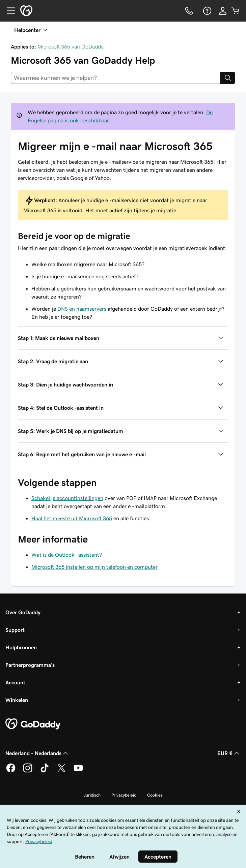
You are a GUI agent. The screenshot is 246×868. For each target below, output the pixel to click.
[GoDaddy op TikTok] (45, 771)
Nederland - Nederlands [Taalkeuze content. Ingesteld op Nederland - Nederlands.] (37, 753)
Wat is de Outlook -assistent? (67, 555)
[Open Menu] (8, 11)
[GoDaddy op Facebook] (11, 771)
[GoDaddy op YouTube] (78, 771)
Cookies (155, 795)
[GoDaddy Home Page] (33, 724)
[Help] (207, 11)
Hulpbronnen (21, 647)
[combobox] (116, 78)
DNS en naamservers (82, 309)
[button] (123, 338)
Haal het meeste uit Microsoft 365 (72, 518)
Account (15, 682)
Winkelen (17, 700)
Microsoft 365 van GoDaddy (71, 46)
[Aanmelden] (223, 11)
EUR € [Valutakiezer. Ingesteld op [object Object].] (229, 753)
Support (15, 630)
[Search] (228, 78)
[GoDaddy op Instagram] (28, 771)
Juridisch (92, 795)
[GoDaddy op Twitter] (61, 771)
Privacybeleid (124, 795)
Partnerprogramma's (30, 665)
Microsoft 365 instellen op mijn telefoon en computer (94, 567)
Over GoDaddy (23, 612)
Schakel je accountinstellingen (67, 498)
